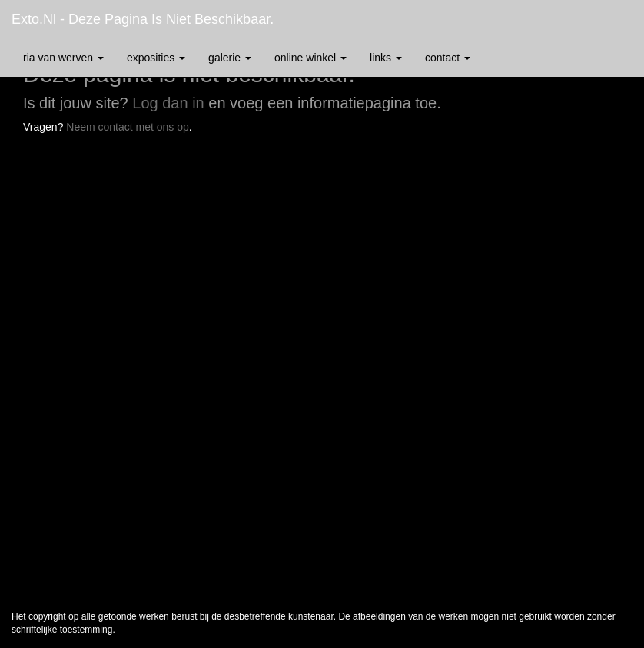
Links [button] (386, 58)
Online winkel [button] (310, 58)
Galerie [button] (230, 58)
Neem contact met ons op (128, 127)
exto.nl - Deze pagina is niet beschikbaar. (143, 19)
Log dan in (168, 103)
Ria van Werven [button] (63, 58)
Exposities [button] (156, 58)
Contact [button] (448, 58)
